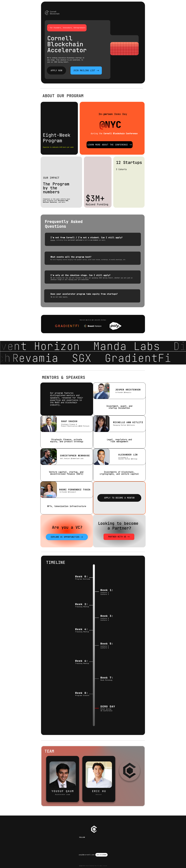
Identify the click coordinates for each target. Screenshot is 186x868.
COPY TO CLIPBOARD (101, 855)
